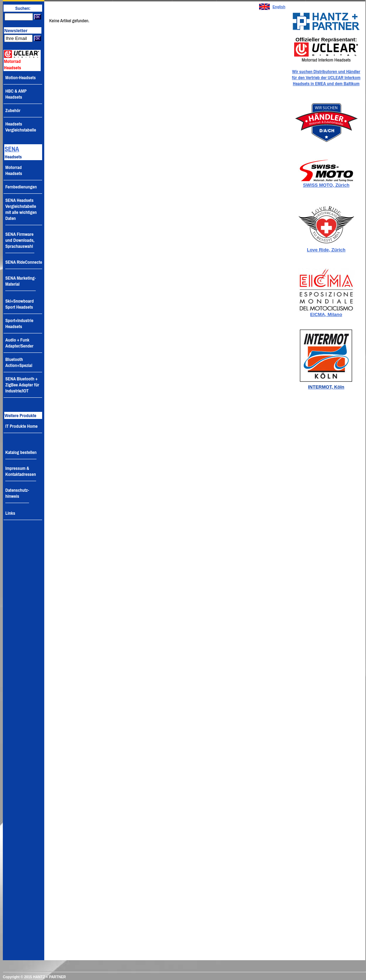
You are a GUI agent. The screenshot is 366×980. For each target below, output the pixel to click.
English (279, 7)
